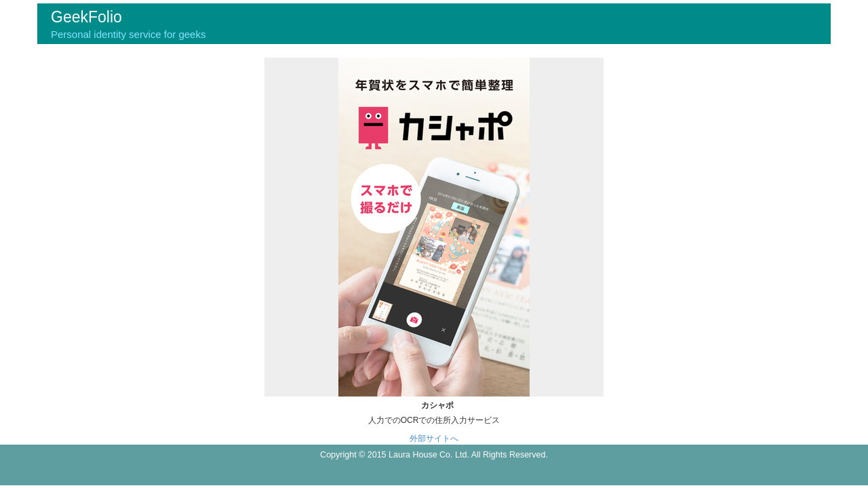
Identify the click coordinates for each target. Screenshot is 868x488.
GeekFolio (86, 17)
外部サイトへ (434, 439)
